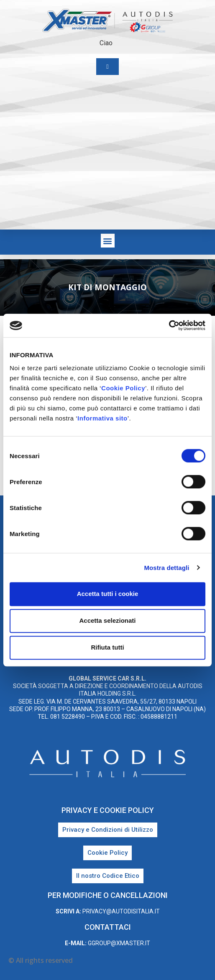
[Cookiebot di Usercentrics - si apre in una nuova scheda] (169, 325)
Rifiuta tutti (107, 647)
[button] (108, 241)
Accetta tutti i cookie (108, 594)
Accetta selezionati (107, 620)
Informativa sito (102, 418)
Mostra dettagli (166, 568)
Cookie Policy (123, 388)
